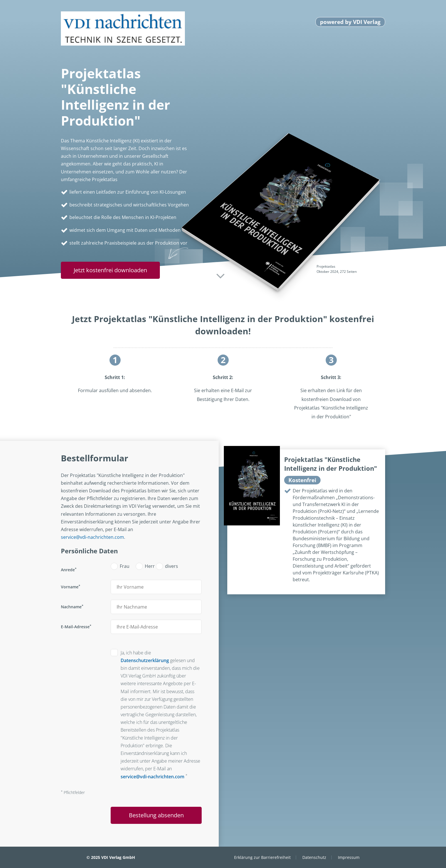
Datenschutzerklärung (145, 660)
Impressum (349, 857)
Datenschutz (314, 857)
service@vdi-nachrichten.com (92, 537)
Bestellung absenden (156, 815)
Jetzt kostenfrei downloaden (110, 270)
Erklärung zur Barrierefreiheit (262, 857)
